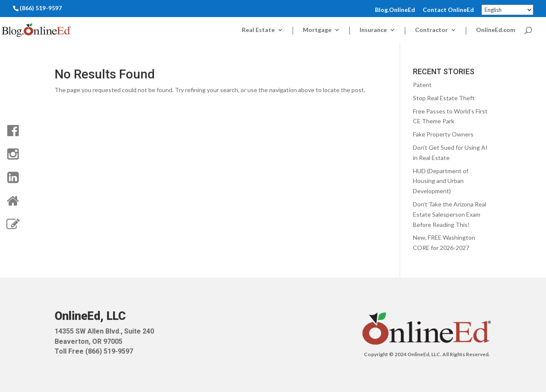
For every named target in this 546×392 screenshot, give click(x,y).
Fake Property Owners (443, 134)
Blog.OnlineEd (395, 10)
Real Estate (258, 30)
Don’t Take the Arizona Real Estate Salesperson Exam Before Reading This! (450, 214)
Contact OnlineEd (448, 10)
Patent (422, 85)
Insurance (373, 30)
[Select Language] (507, 10)
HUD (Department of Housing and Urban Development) (441, 181)
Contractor (431, 30)
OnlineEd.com (496, 30)
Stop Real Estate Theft (444, 98)
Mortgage (317, 30)
